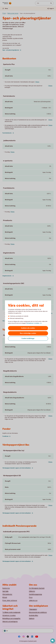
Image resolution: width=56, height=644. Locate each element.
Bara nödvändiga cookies (28, 333)
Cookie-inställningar (28, 338)
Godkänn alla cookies (28, 328)
